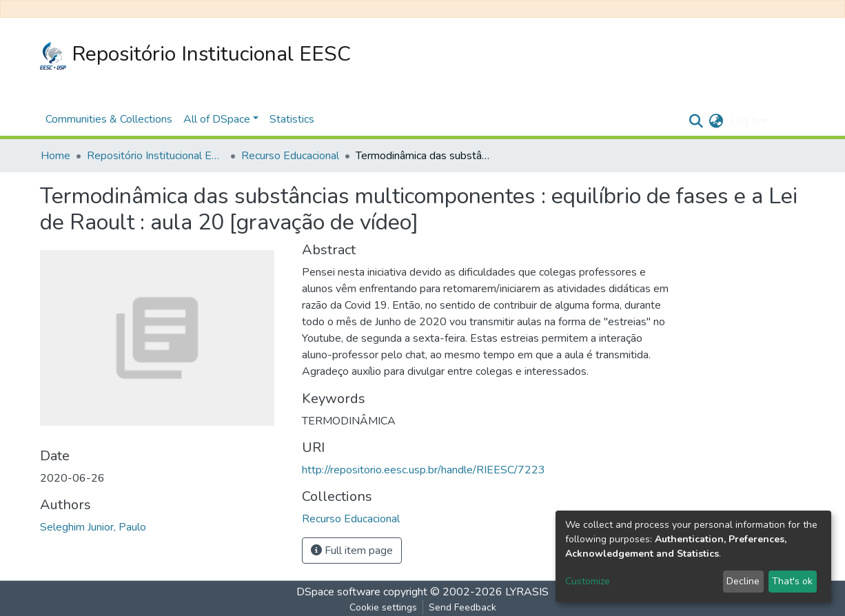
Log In (745, 121)
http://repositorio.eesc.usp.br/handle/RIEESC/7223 (424, 470)
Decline (743, 581)
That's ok (792, 581)
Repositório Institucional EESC (195, 55)
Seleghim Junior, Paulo (93, 527)
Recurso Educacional (290, 156)
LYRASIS (527, 592)
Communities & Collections (109, 119)
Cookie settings (383, 607)
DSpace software (338, 592)
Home (55, 156)
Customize (588, 581)
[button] (716, 121)
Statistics (292, 119)
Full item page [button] (352, 551)
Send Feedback (462, 607)
